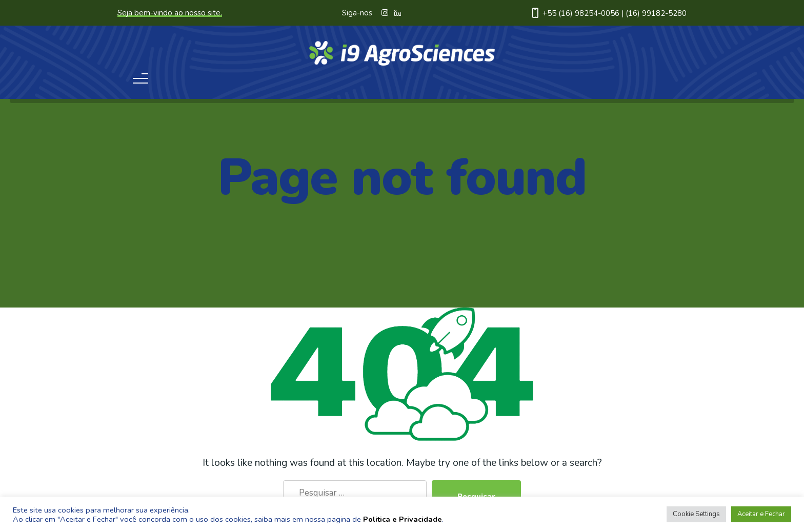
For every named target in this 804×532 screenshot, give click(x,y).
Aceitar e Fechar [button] (761, 514)
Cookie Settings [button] (696, 514)
